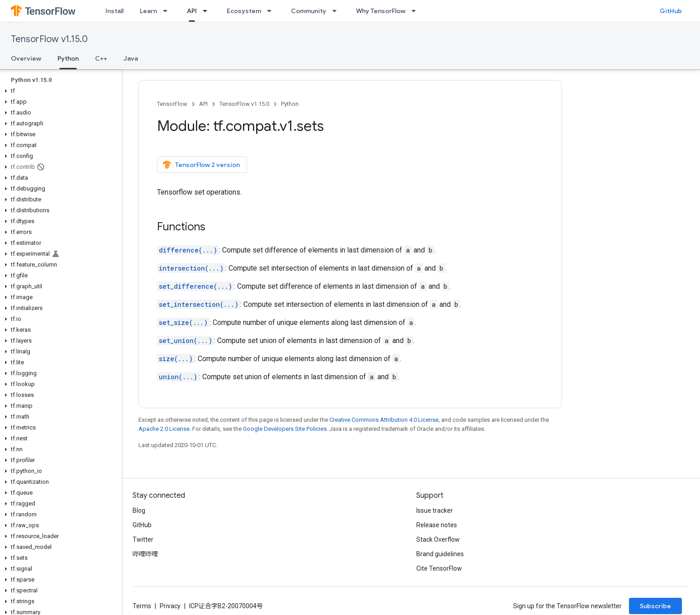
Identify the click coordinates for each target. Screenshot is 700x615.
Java (131, 58)
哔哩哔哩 (145, 554)
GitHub (671, 11)
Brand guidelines (440, 554)
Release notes (437, 525)
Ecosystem (244, 11)
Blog (139, 510)
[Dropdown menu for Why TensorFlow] (416, 11)
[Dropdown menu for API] (208, 11)
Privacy (170, 606)
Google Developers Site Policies (285, 429)
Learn (148, 11)
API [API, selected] (192, 11)
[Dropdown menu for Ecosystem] (272, 11)
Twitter (143, 539)
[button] (59, 91)
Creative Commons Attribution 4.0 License (384, 420)
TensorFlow (172, 104)
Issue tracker (435, 510)
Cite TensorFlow (439, 568)
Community (309, 11)
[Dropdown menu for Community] (337, 11)
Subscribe (655, 606)
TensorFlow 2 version (201, 165)
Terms (142, 606)
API (203, 104)
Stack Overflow (438, 539)
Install (114, 11)
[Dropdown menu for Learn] (168, 11)
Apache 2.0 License (164, 429)
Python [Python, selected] (68, 58)
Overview (26, 58)
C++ (101, 58)
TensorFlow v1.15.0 (49, 39)
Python (290, 104)
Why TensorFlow (381, 11)
